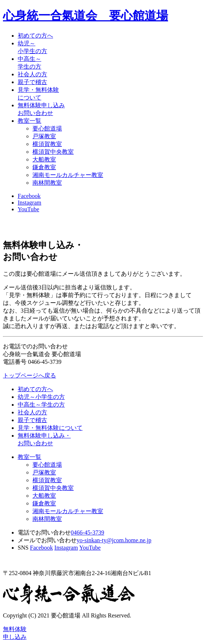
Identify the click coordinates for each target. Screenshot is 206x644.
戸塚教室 (44, 136)
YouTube (28, 209)
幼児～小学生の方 (41, 397)
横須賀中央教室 (53, 152)
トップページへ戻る (29, 375)
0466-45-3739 (88, 532)
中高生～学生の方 (41, 405)
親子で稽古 (32, 82)
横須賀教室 (47, 144)
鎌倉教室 (44, 167)
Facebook (29, 196)
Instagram (29, 203)
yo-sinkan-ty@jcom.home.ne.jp (114, 540)
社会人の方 (32, 74)
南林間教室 (47, 183)
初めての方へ (35, 36)
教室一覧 (29, 121)
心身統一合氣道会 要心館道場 (85, 15)
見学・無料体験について (50, 428)
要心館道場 (47, 128)
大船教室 (44, 159)
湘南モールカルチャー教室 (68, 175)
